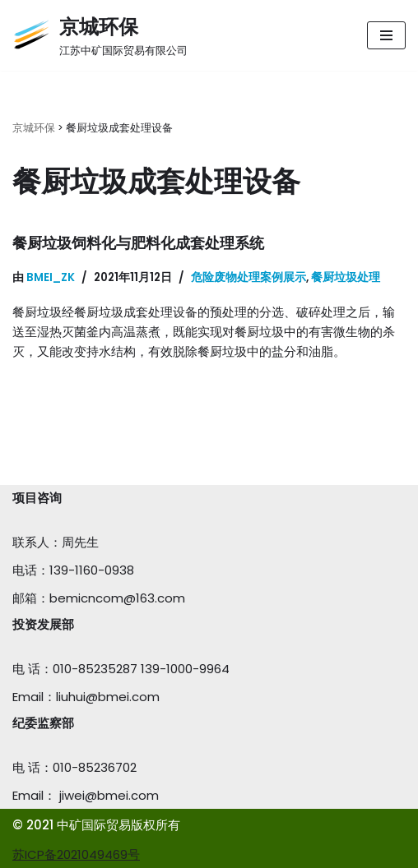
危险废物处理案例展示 (248, 277)
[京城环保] (100, 35)
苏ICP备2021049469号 (76, 854)
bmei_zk (51, 277)
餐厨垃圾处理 (346, 277)
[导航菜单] (386, 35)
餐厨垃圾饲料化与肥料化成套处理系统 (138, 243)
